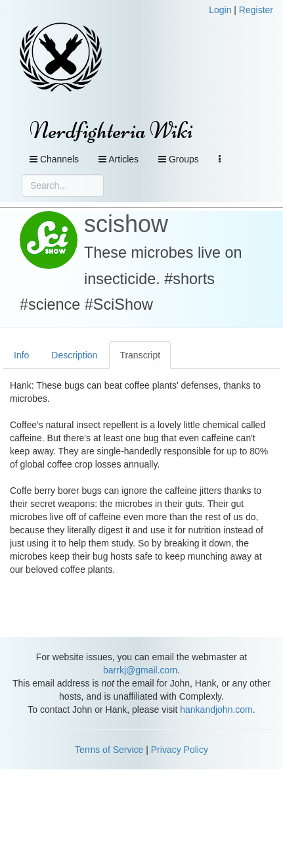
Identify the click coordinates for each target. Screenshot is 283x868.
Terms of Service (109, 750)
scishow (126, 224)
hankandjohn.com (216, 710)
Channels (54, 159)
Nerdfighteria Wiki (111, 131)
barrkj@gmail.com (140, 670)
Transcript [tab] (140, 355)
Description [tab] (74, 355)
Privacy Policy (180, 750)
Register (256, 10)
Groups (179, 159)
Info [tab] (21, 355)
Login (220, 10)
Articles (119, 159)
